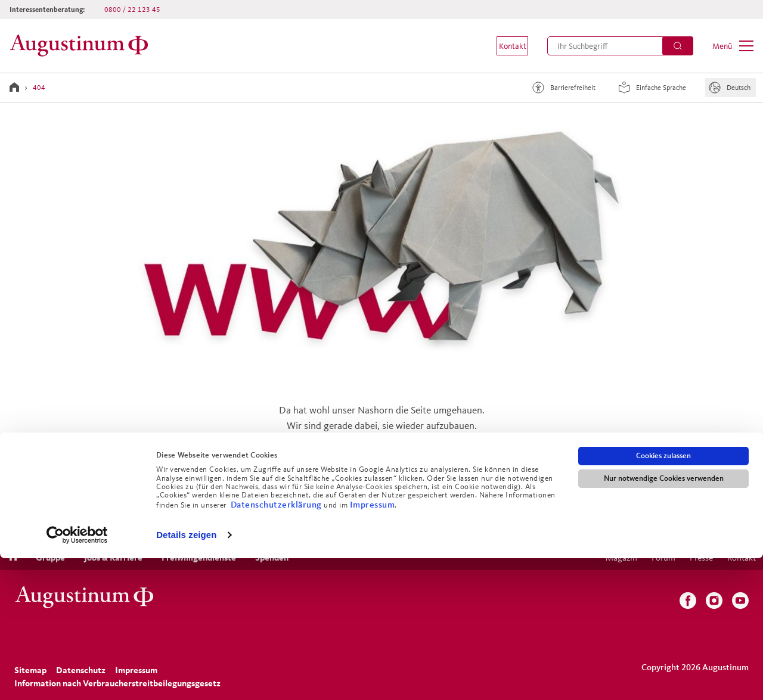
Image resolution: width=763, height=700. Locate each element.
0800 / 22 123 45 (132, 9)
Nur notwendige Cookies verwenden (664, 620)
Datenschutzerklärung (277, 645)
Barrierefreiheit (562, 88)
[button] (504, 46)
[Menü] (733, 46)
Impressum (373, 645)
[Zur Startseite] (82, 46)
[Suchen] (678, 46)
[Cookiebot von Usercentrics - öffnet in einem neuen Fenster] (77, 677)
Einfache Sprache (650, 88)
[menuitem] (504, 46)
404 (39, 87)
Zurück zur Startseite (381, 489)
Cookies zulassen (663, 598)
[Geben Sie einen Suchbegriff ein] (620, 46)
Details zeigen (186, 676)
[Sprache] (731, 88)
